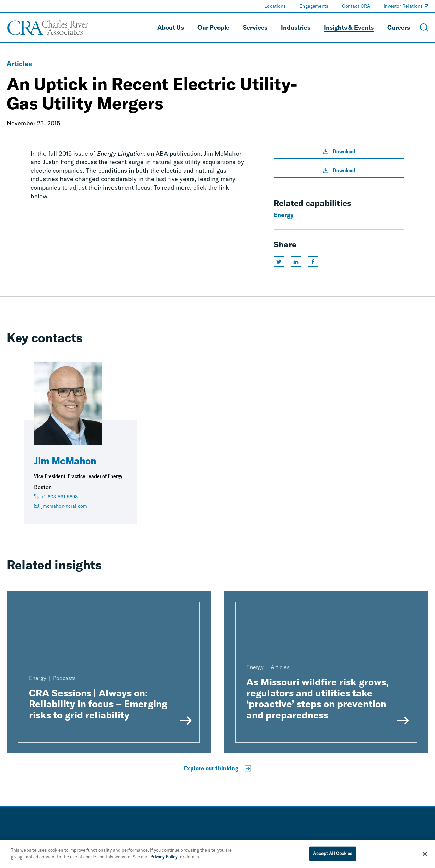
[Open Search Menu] (424, 28)
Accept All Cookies (333, 854)
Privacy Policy (164, 858)
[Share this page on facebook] (313, 262)
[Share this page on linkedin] (296, 262)
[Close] (425, 855)
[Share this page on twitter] (279, 262)
